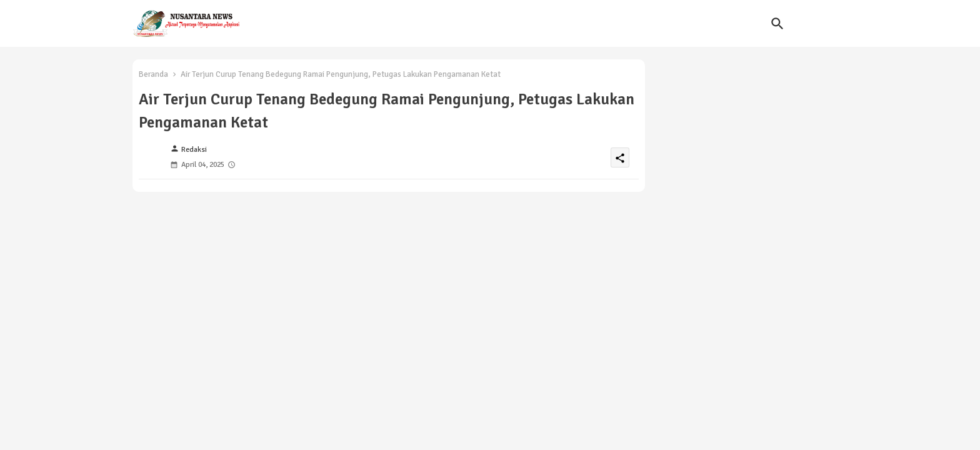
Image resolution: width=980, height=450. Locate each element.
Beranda (153, 74)
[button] (777, 24)
